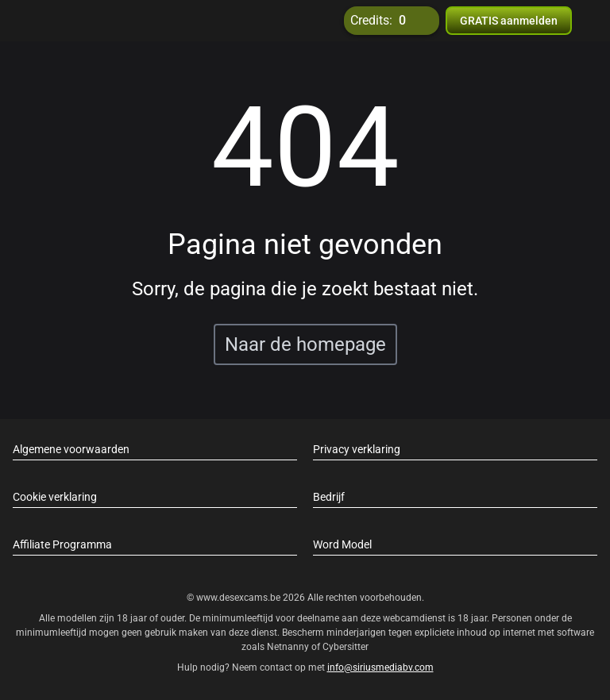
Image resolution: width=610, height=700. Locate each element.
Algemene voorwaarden (71, 449)
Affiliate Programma (62, 544)
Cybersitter (346, 647)
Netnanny (289, 647)
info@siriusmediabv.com (380, 667)
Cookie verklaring (55, 497)
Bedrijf (329, 497)
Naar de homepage (305, 344)
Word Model (342, 544)
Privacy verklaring (357, 449)
